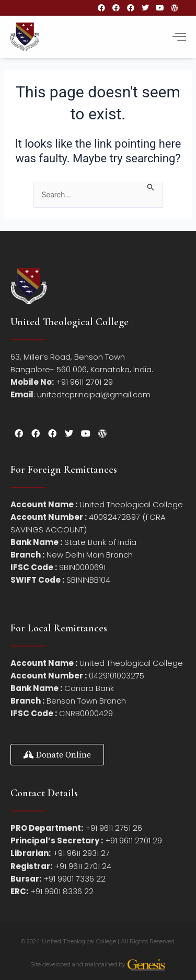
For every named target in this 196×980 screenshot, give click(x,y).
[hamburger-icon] (179, 37)
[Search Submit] (151, 186)
